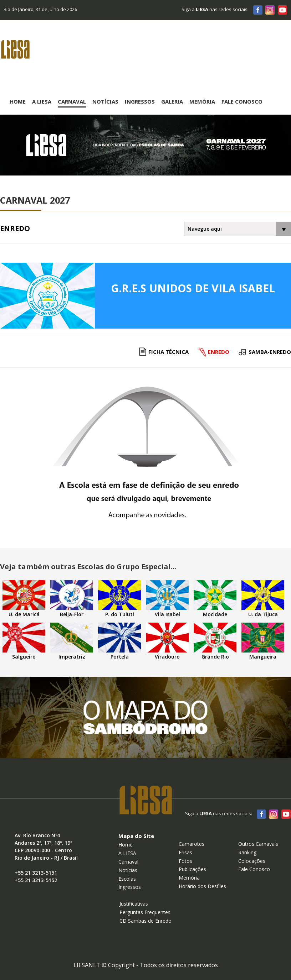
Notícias (105, 101)
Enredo (219, 352)
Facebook (258, 10)
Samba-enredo (270, 352)
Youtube (282, 10)
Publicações (192, 869)
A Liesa (42, 101)
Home (18, 101)
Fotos (185, 861)
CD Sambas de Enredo (145, 921)
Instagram (270, 10)
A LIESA (127, 853)
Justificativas (134, 904)
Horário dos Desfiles (202, 886)
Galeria (172, 101)
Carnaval (72, 101)
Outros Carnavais (258, 844)
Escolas (127, 879)
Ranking (247, 852)
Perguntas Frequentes (145, 912)
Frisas (185, 852)
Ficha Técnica (169, 352)
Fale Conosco (242, 101)
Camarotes (192, 844)
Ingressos (140, 101)
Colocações (252, 861)
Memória (202, 101)
